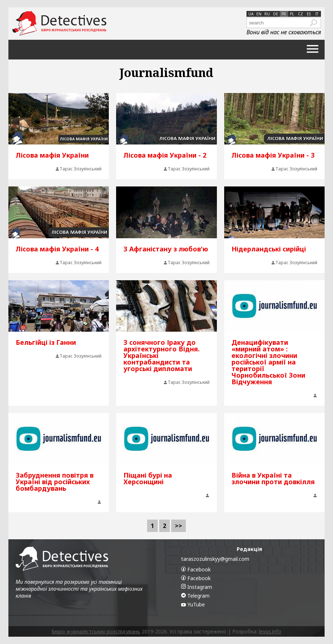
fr (284, 14)
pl (292, 14)
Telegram (195, 596)
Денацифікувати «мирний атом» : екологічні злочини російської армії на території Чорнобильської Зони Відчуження (268, 362)
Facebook (196, 569)
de (276, 14)
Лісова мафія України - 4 (57, 249)
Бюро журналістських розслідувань (96, 631)
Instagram (197, 587)
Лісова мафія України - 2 (165, 155)
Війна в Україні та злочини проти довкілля (273, 478)
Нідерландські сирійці (269, 249)
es (309, 14)
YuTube (193, 604)
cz (301, 14)
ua (251, 14)
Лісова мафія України (52, 155)
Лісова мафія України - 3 (273, 155)
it (317, 14)
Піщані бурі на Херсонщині (148, 478)
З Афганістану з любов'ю (166, 249)
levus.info (270, 631)
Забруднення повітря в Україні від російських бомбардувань (55, 482)
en (259, 14)
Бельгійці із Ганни (46, 342)
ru (267, 14)
